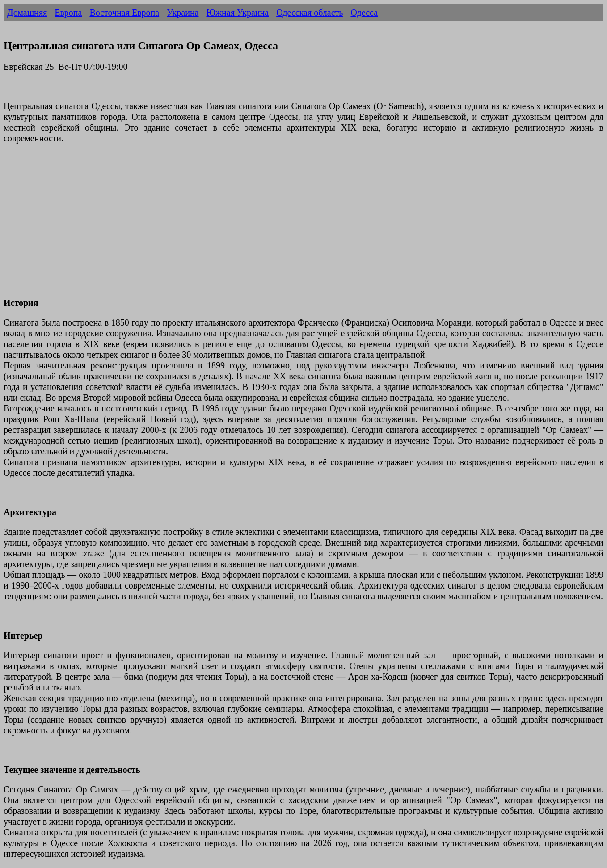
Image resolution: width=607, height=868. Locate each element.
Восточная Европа (124, 13)
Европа (68, 13)
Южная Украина (237, 13)
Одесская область (310, 13)
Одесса (364, 13)
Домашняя (27, 13)
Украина (183, 13)
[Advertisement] (272, 226)
